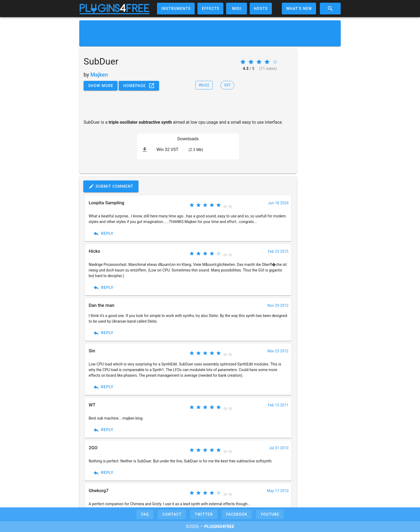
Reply (103, 233)
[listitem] (188, 150)
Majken (99, 75)
